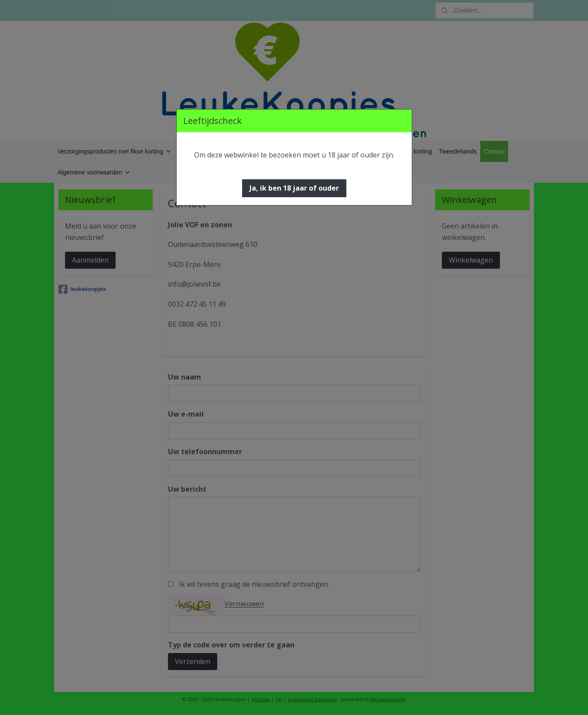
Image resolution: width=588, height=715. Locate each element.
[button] (294, 188)
